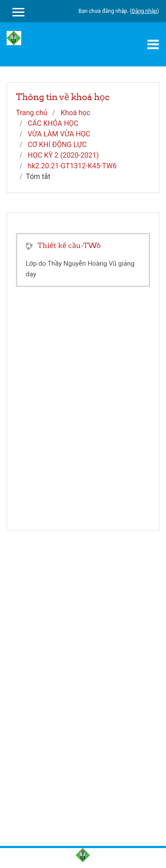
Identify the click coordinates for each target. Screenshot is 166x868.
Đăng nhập (144, 11)
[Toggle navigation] (153, 44)
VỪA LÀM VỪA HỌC (59, 134)
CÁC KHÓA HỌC (53, 123)
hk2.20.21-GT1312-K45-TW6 (72, 166)
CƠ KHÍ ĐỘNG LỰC (57, 145)
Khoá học (75, 113)
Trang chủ (32, 113)
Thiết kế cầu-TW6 (69, 245)
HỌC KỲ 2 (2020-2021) (64, 155)
